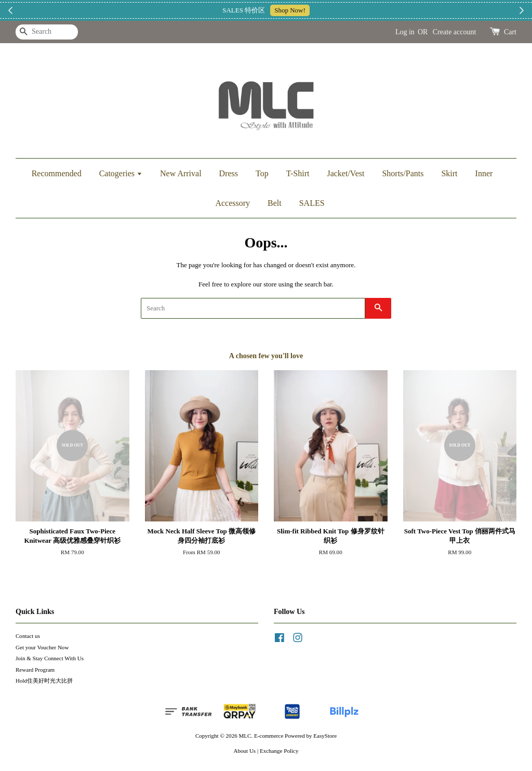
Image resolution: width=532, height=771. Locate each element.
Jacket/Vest (345, 173)
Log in (405, 32)
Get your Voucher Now (42, 647)
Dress (229, 173)
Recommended (57, 173)
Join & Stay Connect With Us (50, 658)
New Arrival (181, 173)
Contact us (28, 636)
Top (262, 173)
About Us (245, 751)
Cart (510, 32)
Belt (275, 203)
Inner (484, 173)
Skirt (449, 173)
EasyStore (325, 736)
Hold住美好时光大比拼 (44, 681)
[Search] (47, 32)
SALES (312, 203)
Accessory (232, 203)
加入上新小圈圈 (328, 10)
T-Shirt (298, 173)
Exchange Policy (279, 751)
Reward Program (35, 670)
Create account (455, 32)
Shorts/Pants (403, 173)
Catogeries (121, 173)
